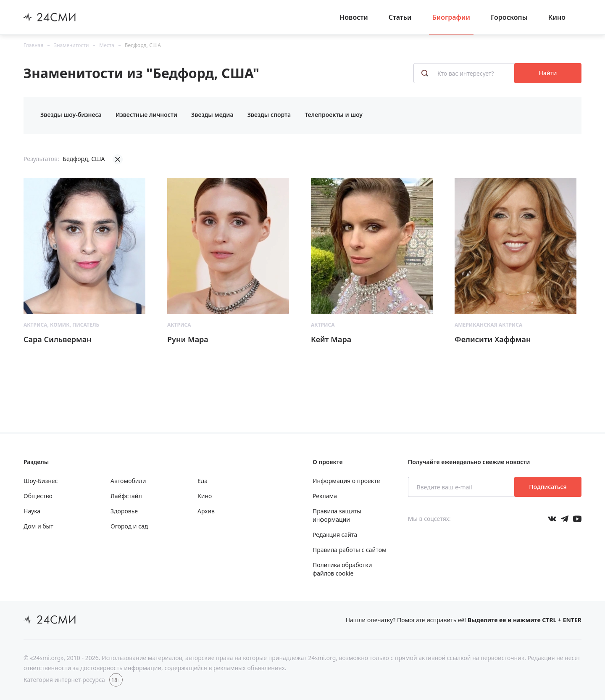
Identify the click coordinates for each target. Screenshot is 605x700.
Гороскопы (509, 17)
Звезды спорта (269, 115)
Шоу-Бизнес (41, 481)
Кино (557, 17)
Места (107, 45)
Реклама (325, 496)
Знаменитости (71, 45)
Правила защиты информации (337, 515)
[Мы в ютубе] (577, 519)
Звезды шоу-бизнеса (71, 115)
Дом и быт (38, 526)
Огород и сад (129, 526)
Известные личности (146, 115)
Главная (33, 45)
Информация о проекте (346, 481)
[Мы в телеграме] (565, 519)
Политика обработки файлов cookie (342, 569)
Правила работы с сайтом (350, 550)
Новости (354, 17)
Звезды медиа (212, 115)
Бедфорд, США (143, 45)
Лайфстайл (126, 496)
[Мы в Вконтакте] (552, 519)
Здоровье (124, 511)
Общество (38, 496)
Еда (203, 481)
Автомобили (128, 481)
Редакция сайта (335, 535)
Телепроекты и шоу (334, 115)
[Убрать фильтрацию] (118, 159)
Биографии (451, 17)
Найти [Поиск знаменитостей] (548, 73)
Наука (32, 511)
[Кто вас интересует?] (465, 73)
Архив (206, 511)
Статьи (400, 17)
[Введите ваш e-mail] (462, 487)
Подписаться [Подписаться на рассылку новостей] (548, 487)
